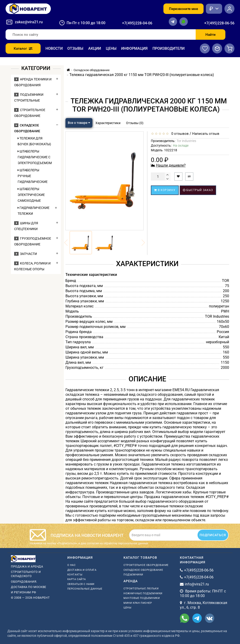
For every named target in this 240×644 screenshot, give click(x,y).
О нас (71, 565)
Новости (54, 48)
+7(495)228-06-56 (219, 23)
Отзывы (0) (135, 123)
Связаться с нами (81, 584)
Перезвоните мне (183, 9)
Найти (211, 35)
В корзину (165, 190)
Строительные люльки (141, 589)
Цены (111, 48)
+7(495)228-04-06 (137, 23)
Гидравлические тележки (34, 211)
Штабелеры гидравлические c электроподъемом (35, 157)
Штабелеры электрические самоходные (31, 195)
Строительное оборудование (146, 565)
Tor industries (186, 141)
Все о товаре (79, 123)
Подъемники (133, 575)
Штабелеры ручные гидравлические (33, 176)
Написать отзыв (206, 134)
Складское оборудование (143, 570)
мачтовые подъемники (142, 598)
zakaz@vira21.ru (29, 22)
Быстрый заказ (198, 190)
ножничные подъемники (143, 593)
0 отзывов (179, 134)
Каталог (23, 49)
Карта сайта (77, 579)
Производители (169, 48)
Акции (95, 48)
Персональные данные (85, 589)
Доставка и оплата (82, 570)
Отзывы (75, 48)
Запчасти (26, 254)
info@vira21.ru (197, 584)
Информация (134, 48)
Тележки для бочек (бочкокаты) (34, 141)
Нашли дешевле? (171, 165)
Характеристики (108, 123)
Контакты (75, 575)
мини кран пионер (138, 603)
